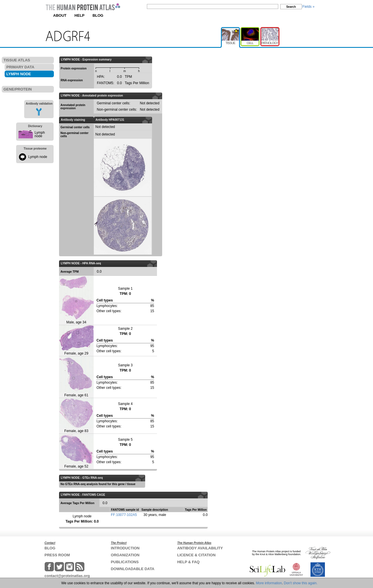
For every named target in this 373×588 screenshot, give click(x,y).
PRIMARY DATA (20, 67)
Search (291, 7)
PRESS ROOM (57, 555)
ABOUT (60, 15)
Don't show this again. (301, 583)
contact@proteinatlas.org (67, 576)
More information (269, 583)
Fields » (308, 7)
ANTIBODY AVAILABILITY (200, 548)
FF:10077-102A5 (124, 515)
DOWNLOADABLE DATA (133, 569)
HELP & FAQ (188, 562)
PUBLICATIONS (125, 562)
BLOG (98, 15)
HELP (80, 15)
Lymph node (40, 134)
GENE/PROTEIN (18, 89)
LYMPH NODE (19, 74)
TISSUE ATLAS (17, 60)
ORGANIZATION (125, 555)
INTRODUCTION (125, 548)
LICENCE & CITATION (196, 555)
